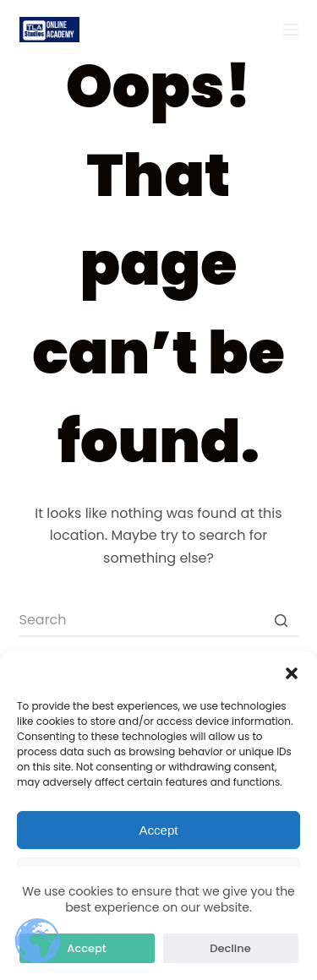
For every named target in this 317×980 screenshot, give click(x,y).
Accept (159, 830)
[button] (292, 673)
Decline (230, 948)
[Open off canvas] (291, 30)
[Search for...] (159, 620)
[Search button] (281, 620)
